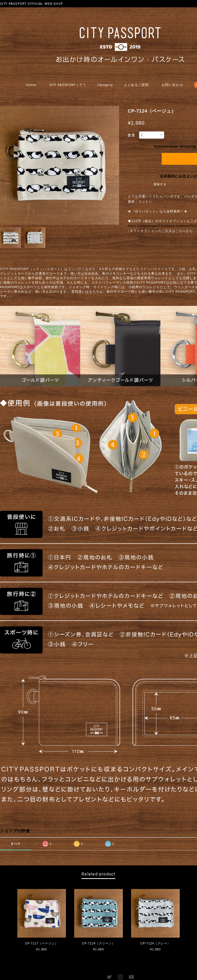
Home (31, 85)
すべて (16, 844)
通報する (160, 185)
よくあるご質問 (136, 85)
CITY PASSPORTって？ (68, 85)
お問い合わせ (172, 85)
